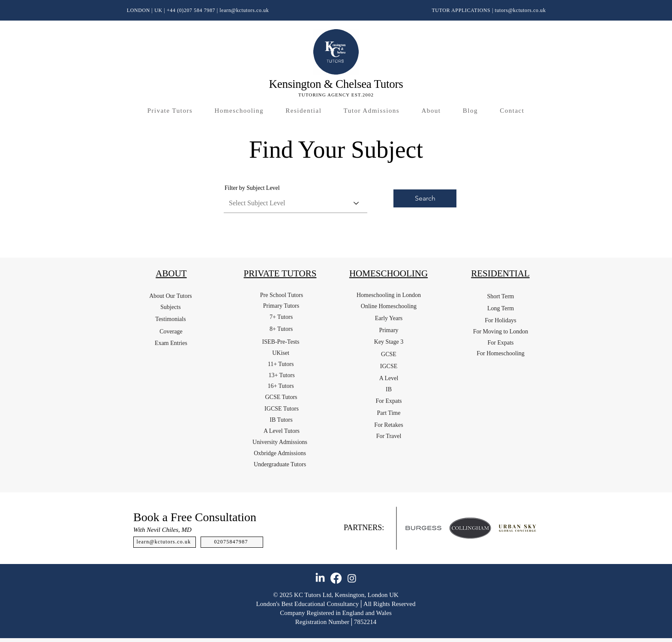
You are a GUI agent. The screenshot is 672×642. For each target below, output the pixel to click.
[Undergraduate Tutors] (280, 465)
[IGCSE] (389, 366)
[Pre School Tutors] (282, 295)
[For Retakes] (389, 425)
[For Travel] (389, 436)
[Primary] (389, 330)
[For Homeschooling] (501, 354)
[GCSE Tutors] (281, 397)
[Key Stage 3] (389, 342)
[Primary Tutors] (281, 306)
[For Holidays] (501, 321)
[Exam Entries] (171, 343)
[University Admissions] (280, 442)
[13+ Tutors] (282, 375)
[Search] (425, 198)
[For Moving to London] (501, 332)
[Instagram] (352, 578)
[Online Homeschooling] (389, 306)
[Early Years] (389, 318)
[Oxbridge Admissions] (280, 453)
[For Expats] (389, 401)
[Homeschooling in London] (389, 295)
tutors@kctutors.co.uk (520, 10)
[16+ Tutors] (281, 386)
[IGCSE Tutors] (282, 409)
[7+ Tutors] (281, 317)
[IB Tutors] (281, 420)
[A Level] (389, 378)
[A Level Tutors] (282, 431)
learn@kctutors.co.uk (244, 10)
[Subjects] (171, 307)
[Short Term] (501, 297)
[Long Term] (501, 309)
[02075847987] (232, 542)
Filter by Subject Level (252, 188)
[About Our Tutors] (171, 296)
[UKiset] (281, 353)
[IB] (389, 390)
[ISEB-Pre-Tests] (281, 342)
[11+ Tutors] (281, 364)
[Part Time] (389, 413)
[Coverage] (171, 332)
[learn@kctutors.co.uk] (165, 542)
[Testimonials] (171, 319)
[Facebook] (336, 578)
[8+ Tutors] (281, 329)
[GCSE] (389, 354)
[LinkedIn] (320, 578)
